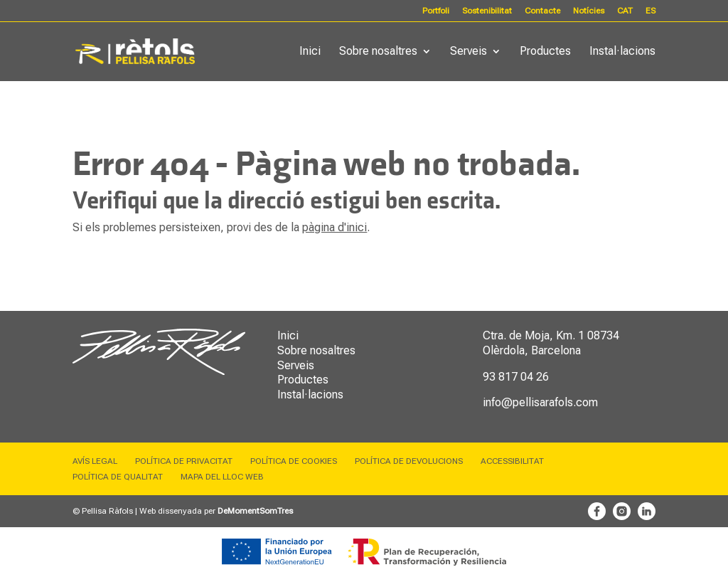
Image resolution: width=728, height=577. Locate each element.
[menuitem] (625, 14)
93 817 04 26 (516, 377)
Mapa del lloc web (222, 477)
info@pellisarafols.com (540, 402)
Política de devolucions (409, 461)
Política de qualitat (118, 477)
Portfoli (436, 11)
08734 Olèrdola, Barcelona (551, 343)
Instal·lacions (622, 52)
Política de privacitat (184, 461)
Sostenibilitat (487, 11)
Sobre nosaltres (378, 52)
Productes (545, 52)
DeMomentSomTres (255, 511)
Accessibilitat (512, 461)
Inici (310, 52)
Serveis (469, 52)
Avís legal (95, 461)
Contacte (542, 11)
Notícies (589, 11)
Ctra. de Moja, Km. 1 (534, 335)
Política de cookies (294, 461)
